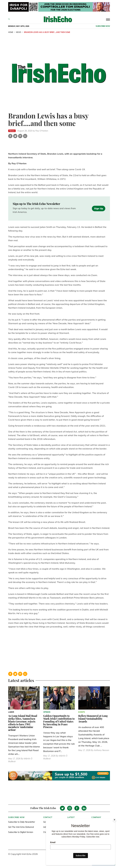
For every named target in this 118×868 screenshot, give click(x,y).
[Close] (114, 820)
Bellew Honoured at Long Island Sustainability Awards (93, 719)
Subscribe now (103, 26)
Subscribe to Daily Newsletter (22, 822)
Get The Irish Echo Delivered (21, 827)
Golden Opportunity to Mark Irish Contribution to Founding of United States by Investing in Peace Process (59, 721)
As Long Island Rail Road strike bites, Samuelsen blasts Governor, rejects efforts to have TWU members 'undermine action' (23, 723)
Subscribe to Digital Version (21, 832)
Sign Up (99, 208)
